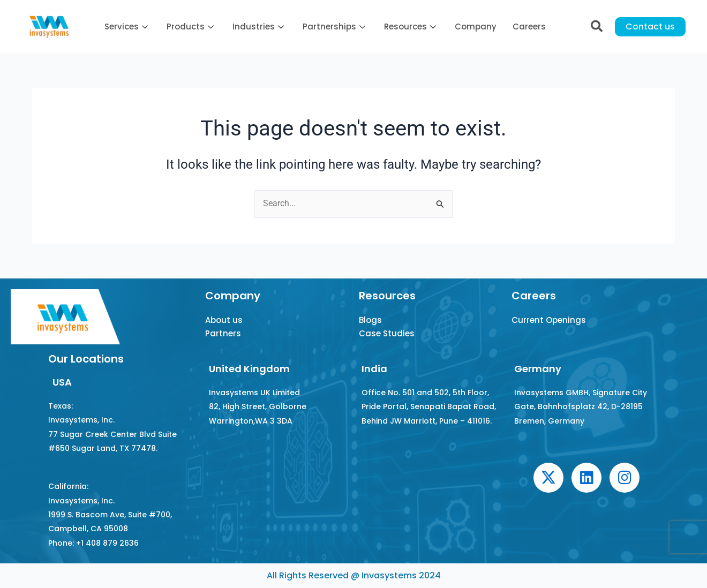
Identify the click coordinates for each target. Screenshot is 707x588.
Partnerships (335, 27)
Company (476, 27)
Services (127, 27)
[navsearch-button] (597, 27)
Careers (529, 27)
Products (191, 27)
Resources (411, 27)
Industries (260, 27)
